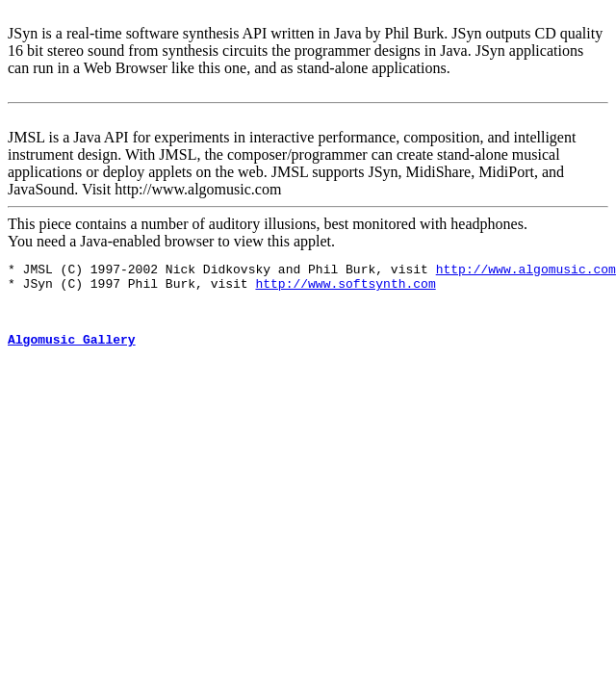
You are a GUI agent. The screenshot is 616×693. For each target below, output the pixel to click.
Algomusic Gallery (72, 353)
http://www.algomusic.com (526, 271)
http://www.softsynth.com (345, 289)
